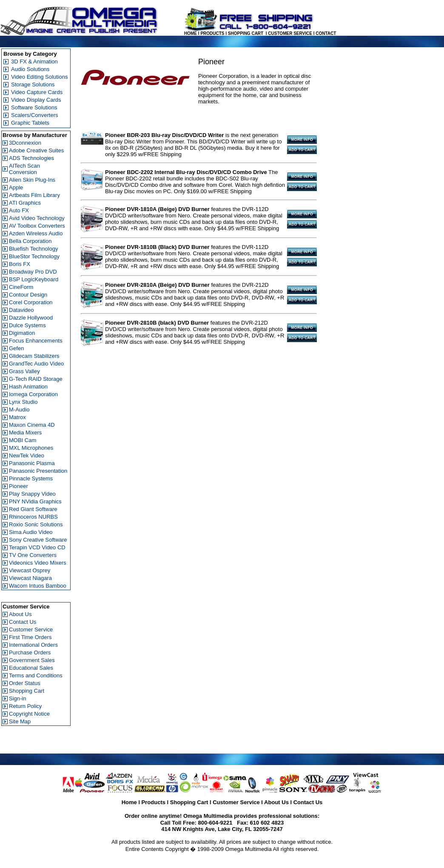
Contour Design (28, 295)
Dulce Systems (27, 325)
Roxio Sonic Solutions (36, 524)
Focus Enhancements (36, 341)
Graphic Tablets (30, 123)
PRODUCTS (212, 33)
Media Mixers (25, 433)
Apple (16, 187)
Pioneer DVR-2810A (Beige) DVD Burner (157, 285)
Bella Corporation (30, 241)
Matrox (17, 417)
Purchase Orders (30, 652)
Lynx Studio (23, 402)
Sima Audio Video (31, 532)
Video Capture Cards (37, 92)
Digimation (22, 333)
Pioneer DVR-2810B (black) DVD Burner (157, 323)
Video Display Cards (36, 100)
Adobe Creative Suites (36, 150)
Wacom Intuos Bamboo (38, 586)
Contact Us (23, 622)
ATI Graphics (25, 203)
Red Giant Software (33, 509)
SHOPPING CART (246, 33)
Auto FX (19, 210)
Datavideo (21, 310)
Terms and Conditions (36, 675)
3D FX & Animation (34, 61)
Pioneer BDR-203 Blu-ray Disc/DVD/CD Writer (164, 135)
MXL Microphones (31, 448)
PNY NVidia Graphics (35, 501)
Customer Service (31, 630)
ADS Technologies (31, 158)
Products (154, 802)
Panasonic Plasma (32, 463)
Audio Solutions (30, 69)
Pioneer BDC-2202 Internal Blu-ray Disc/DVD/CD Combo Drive (186, 172)
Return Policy (25, 706)
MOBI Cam (23, 440)
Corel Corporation (31, 302)
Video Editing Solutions (39, 77)
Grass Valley (24, 371)
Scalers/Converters (35, 115)
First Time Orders (30, 637)
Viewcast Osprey (30, 570)
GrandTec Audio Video (36, 364)
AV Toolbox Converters (37, 226)
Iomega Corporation (33, 394)
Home (129, 802)
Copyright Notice (29, 714)
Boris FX (20, 264)
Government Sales (32, 660)
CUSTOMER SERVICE (290, 33)
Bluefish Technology (33, 249)
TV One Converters (33, 555)
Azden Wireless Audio (36, 233)
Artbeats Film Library (34, 195)
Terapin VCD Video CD (37, 547)
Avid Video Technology (37, 218)
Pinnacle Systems (31, 478)
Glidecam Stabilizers (34, 356)
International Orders (33, 645)
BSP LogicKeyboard (34, 279)
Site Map (20, 721)
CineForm (21, 287)
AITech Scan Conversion (24, 169)
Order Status (25, 683)
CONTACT (326, 33)
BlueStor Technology (34, 256)
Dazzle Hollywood (31, 318)
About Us (20, 614)
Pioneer (18, 486)
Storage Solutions (33, 84)
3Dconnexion (25, 143)
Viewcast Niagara (30, 578)
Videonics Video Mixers (38, 563)
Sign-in (17, 698)
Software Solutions (34, 107)
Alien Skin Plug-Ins (32, 180)
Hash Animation (28, 387)
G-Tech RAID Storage (36, 379)
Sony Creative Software (38, 540)
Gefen (16, 348)
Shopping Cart (27, 691)
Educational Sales (31, 668)
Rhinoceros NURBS (33, 517)
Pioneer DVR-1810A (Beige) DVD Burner (157, 209)
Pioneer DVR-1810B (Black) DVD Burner (157, 247)
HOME (191, 33)
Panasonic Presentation (38, 471)
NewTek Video (27, 455)
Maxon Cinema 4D (32, 425)
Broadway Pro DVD (33, 272)
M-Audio (19, 410)
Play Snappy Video (32, 494)
